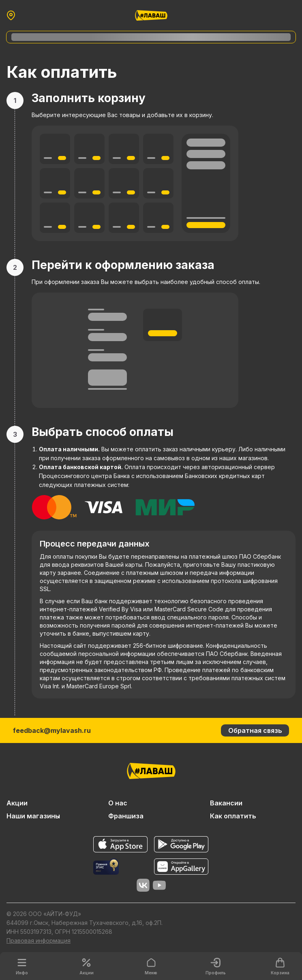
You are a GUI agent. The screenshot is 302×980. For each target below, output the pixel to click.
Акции (17, 803)
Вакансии (226, 803)
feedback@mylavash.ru (52, 730)
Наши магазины (33, 816)
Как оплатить (233, 816)
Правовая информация (39, 941)
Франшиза (126, 816)
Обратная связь (255, 730)
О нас (118, 803)
